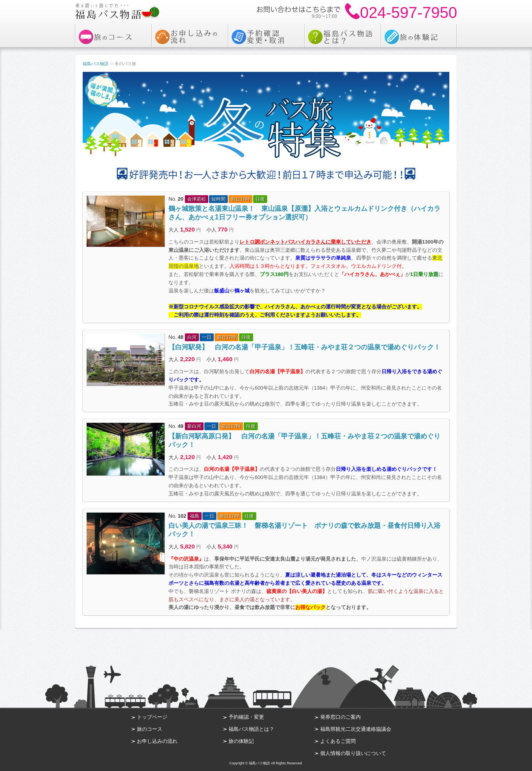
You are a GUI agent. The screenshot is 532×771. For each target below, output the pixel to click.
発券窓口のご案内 (340, 717)
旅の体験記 (241, 741)
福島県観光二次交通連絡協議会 (356, 729)
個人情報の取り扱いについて (353, 753)
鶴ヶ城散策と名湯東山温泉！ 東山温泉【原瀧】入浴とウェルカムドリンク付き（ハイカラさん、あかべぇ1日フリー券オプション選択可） (304, 213)
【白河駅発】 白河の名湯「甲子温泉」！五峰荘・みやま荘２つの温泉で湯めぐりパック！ (304, 347)
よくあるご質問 (338, 741)
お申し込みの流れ (157, 741)
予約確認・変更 (246, 717)
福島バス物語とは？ (251, 729)
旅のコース (150, 729)
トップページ (152, 717)
